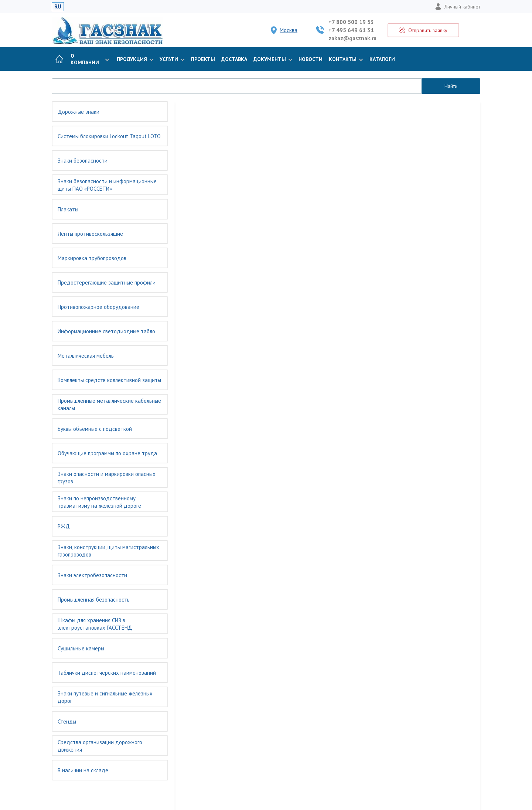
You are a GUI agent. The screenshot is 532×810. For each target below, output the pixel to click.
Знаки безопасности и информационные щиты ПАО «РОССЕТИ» (107, 185)
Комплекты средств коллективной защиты (109, 380)
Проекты (203, 59)
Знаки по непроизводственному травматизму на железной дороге (99, 502)
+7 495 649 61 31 (351, 30)
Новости (311, 59)
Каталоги (382, 59)
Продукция (134, 59)
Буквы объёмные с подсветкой (95, 429)
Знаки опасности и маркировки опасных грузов (107, 478)
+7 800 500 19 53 (351, 22)
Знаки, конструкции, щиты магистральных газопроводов (108, 551)
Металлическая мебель (86, 356)
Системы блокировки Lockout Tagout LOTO (109, 136)
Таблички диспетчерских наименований (107, 673)
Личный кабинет (458, 7)
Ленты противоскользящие (90, 234)
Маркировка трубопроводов (92, 258)
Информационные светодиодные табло (106, 331)
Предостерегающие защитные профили (107, 283)
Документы (272, 59)
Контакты (345, 59)
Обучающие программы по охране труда (107, 453)
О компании (90, 59)
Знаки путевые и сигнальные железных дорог (105, 697)
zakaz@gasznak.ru (352, 38)
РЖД (64, 526)
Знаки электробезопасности (92, 575)
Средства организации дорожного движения (100, 746)
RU (58, 6)
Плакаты (68, 209)
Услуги (172, 59)
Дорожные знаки (79, 112)
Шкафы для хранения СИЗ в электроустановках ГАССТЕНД (95, 624)
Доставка (234, 59)
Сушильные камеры (81, 648)
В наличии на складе (83, 770)
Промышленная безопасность (94, 600)
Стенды (67, 721)
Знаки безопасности (83, 161)
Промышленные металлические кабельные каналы (109, 404)
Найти (451, 86)
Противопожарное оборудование (98, 307)
